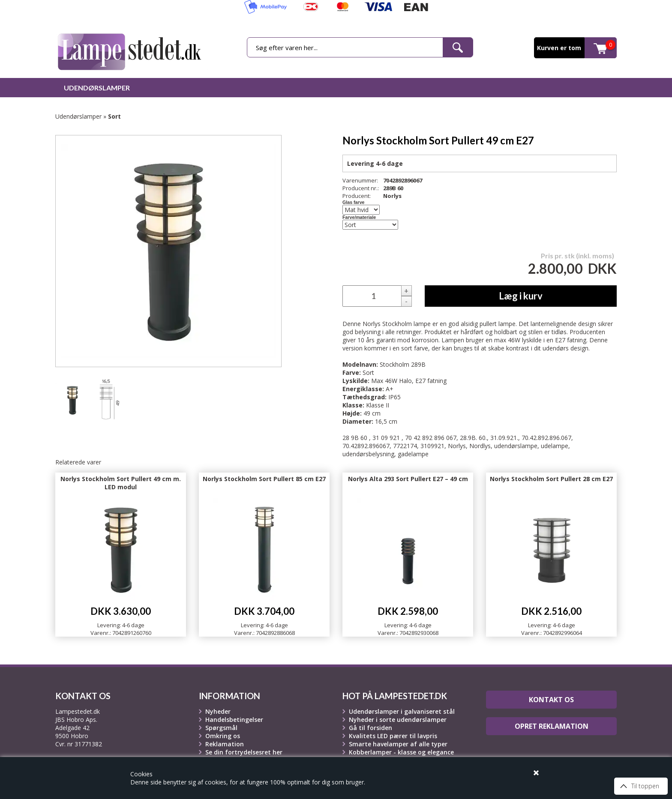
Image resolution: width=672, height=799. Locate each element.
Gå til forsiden (370, 728)
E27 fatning (431, 381)
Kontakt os (551, 700)
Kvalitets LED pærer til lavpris (393, 736)
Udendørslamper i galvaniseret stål (402, 711)
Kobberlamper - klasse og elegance (401, 752)
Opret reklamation (552, 726)
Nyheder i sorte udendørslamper (398, 720)
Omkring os (223, 736)
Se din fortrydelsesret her (244, 752)
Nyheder (218, 711)
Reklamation (225, 744)
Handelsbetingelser (234, 720)
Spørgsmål (221, 728)
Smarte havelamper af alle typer (398, 744)
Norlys (392, 196)
